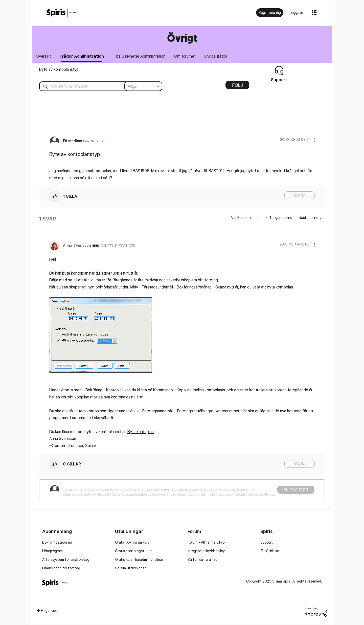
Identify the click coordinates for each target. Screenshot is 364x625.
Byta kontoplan (141, 432)
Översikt (44, 56)
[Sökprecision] (143, 87)
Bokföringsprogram (57, 543)
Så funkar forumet (202, 560)
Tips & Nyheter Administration (141, 56)
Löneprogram (52, 551)
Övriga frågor (220, 56)
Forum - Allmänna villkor (207, 543)
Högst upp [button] (49, 611)
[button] (315, 140)
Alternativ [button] (237, 87)
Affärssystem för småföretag (66, 560)
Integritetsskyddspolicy (206, 551)
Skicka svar (296, 490)
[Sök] (97, 87)
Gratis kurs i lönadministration (139, 560)
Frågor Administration (83, 56)
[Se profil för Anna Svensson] (77, 246)
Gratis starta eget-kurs (134, 551)
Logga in (296, 13)
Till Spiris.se (270, 551)
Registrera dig (270, 13)
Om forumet (188, 56)
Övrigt (182, 38)
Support (267, 543)
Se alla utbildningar (130, 568)
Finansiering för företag (61, 568)
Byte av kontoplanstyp (59, 70)
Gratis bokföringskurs (132, 543)
